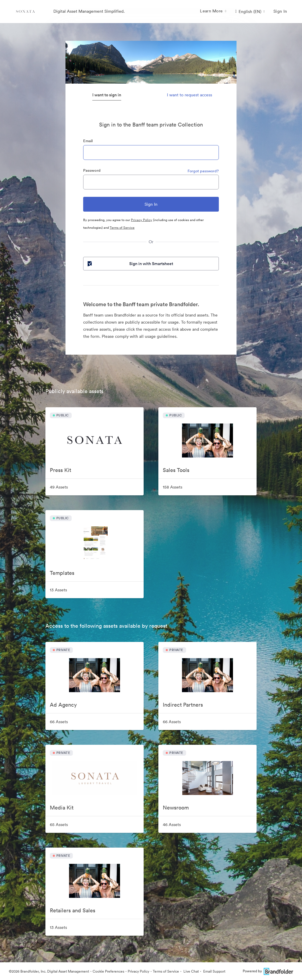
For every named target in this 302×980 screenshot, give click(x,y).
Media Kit (62, 808)
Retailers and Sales (73, 910)
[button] (250, 12)
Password (92, 170)
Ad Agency (63, 705)
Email (88, 141)
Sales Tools (176, 470)
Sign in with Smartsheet (130, 264)
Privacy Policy (142, 220)
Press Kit (60, 470)
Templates (62, 573)
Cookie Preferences (108, 971)
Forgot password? (203, 171)
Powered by (268, 971)
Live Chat (191, 971)
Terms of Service (122, 228)
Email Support (214, 971)
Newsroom (176, 808)
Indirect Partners (183, 705)
